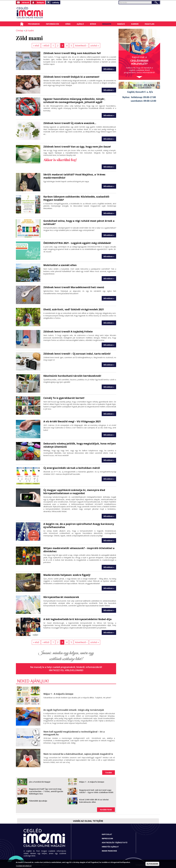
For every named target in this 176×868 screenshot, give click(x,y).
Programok (34, 24)
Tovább (109, 773)
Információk (52, 24)
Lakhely (56, 2)
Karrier (135, 24)
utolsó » (95, 45)
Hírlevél (25, 2)
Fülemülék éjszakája (38, 801)
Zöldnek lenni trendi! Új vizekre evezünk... (70, 123)
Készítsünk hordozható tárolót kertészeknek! (72, 376)
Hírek (68, 24)
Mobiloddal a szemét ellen (60, 265)
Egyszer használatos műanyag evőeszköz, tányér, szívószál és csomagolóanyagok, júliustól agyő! (74, 100)
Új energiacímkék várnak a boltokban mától (72, 468)
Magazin (107, 24)
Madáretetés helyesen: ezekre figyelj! (67, 575)
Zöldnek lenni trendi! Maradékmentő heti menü (74, 287)
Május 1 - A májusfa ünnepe (58, 694)
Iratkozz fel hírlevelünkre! (66, 670)
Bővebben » (109, 69)
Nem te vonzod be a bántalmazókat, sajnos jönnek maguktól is (78, 754)
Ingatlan (149, 24)
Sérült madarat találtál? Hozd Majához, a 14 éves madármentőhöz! (74, 176)
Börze (93, 24)
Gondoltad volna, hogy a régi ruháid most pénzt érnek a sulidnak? (79, 222)
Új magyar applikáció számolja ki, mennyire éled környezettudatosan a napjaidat (74, 492)
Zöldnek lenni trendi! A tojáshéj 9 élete (68, 332)
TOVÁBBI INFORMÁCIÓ (24, 866)
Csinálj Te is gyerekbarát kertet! (64, 398)
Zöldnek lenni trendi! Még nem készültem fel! (72, 53)
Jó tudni (30, 30)
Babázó (121, 24)
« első (36, 45)
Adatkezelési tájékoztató (115, 842)
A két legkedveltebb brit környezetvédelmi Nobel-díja (77, 619)
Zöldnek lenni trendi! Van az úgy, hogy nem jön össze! (77, 147)
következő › (81, 45)
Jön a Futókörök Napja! (40, 782)
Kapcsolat (107, 834)
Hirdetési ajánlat (110, 847)
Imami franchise (109, 851)
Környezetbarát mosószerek (61, 597)
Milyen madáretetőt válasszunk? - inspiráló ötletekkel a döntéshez (79, 550)
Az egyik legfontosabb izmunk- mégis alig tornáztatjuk (74, 710)
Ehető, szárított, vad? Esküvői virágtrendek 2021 (74, 309)
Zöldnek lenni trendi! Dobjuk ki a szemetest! (71, 77)
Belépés (41, 2)
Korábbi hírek (106, 810)
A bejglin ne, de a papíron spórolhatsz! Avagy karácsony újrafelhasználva (79, 525)
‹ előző (46, 45)
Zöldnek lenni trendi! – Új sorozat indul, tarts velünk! (77, 354)
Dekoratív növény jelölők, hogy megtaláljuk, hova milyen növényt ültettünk (80, 445)
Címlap (22, 24)
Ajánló (80, 24)
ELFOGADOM (152, 864)
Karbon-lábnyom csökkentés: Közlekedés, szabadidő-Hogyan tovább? (77, 198)
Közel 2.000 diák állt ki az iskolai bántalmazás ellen (94, 801)
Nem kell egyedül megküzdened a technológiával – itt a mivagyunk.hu (74, 733)
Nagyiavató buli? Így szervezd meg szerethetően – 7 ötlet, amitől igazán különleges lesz (46, 791)
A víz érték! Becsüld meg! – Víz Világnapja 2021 (72, 421)
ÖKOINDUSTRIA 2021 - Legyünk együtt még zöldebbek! (77, 243)
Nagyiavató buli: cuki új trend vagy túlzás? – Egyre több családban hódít (96, 791)
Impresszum (107, 838)
